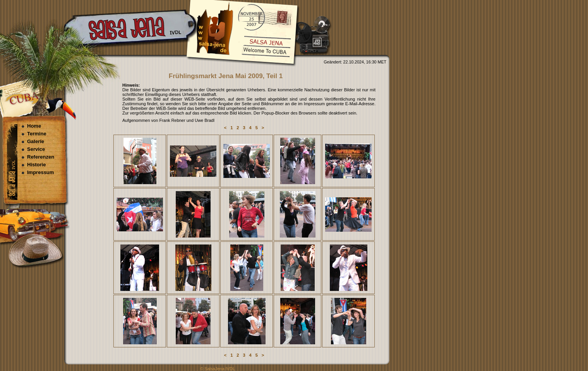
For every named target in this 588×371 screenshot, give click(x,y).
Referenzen (41, 157)
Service (36, 149)
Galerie (36, 141)
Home (34, 126)
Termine (37, 134)
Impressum (40, 172)
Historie (36, 165)
